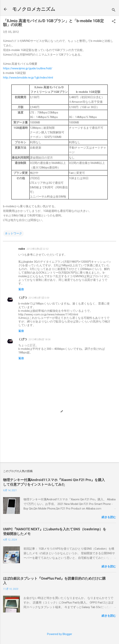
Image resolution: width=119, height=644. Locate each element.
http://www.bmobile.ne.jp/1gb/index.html (28, 78)
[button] (114, 22)
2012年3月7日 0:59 (39, 298)
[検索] (114, 10)
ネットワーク (13, 233)
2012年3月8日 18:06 (40, 339)
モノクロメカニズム (34, 9)
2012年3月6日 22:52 (38, 249)
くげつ (23, 298)
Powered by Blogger (60, 634)
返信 (21, 289)
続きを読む (109, 517)
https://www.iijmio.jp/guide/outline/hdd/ (28, 68)
